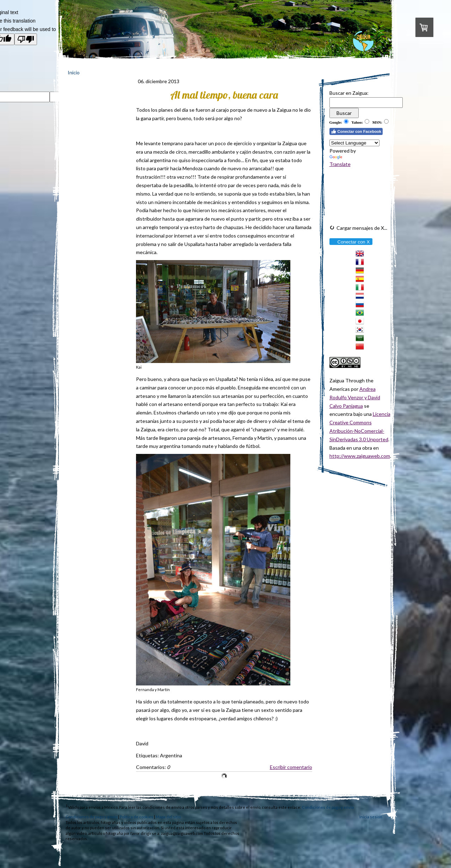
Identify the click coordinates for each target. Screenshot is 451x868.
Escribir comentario (291, 767)
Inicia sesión (371, 817)
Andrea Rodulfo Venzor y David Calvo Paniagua (355, 397)
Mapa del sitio (168, 817)
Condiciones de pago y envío (328, 807)
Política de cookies (137, 817)
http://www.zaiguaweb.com (360, 456)
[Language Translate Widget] (354, 143)
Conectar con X (351, 242)
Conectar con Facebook (356, 131)
